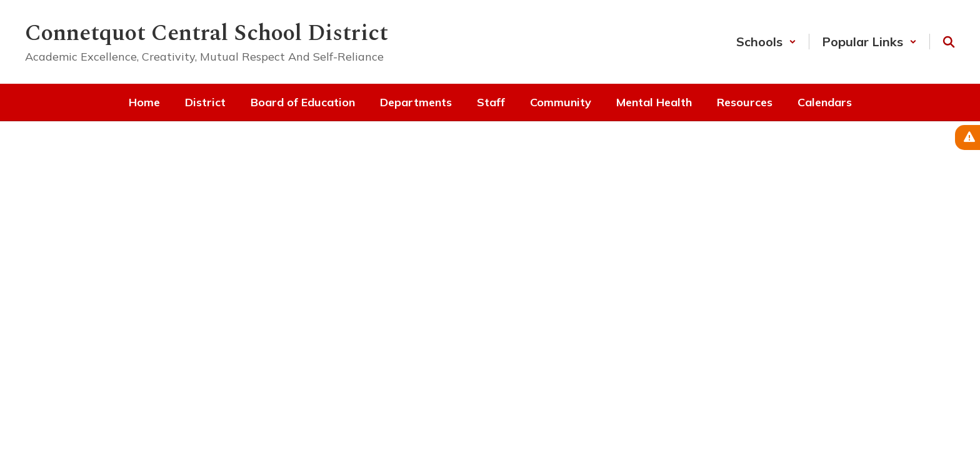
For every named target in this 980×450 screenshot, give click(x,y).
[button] (766, 42)
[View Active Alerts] (967, 137)
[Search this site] (949, 42)
